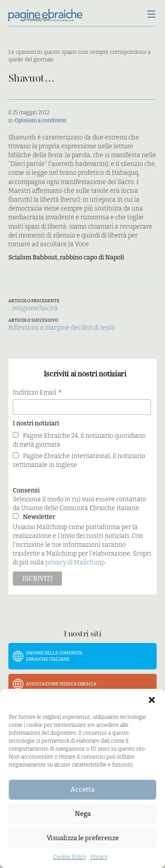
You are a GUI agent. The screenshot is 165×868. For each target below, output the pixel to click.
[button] (152, 700)
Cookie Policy (70, 857)
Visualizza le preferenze (83, 838)
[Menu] (151, 15)
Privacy (99, 857)
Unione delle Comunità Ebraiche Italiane (54, 656)
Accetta (82, 789)
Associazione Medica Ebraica (61, 684)
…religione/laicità (33, 308)
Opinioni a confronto (40, 120)
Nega (83, 814)
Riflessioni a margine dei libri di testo (62, 328)
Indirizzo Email (37, 393)
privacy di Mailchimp (75, 562)
